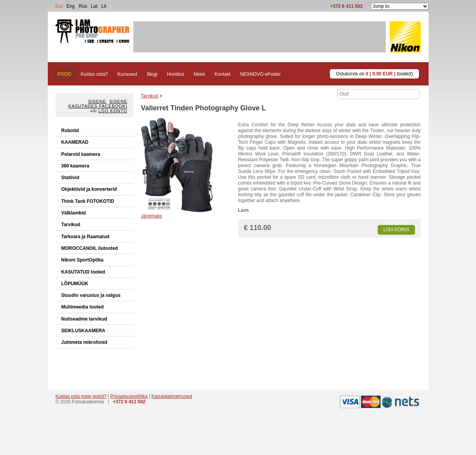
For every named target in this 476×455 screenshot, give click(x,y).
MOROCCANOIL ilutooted (90, 248)
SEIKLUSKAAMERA (83, 331)
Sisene (97, 101)
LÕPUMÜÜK (75, 284)
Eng (71, 6)
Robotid (70, 131)
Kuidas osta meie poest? (81, 396)
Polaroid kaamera (81, 154)
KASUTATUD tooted (83, 272)
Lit (104, 6)
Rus (83, 6)
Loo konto (113, 111)
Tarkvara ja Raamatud (85, 237)
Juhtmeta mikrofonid (85, 342)
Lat (94, 6)
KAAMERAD (75, 142)
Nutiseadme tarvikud (84, 319)
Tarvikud (71, 225)
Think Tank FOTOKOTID (88, 201)
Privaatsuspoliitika (129, 396)
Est (59, 6)
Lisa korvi (396, 230)
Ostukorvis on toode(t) (374, 74)
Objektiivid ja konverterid (89, 189)
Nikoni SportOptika (83, 260)
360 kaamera (75, 166)
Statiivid (71, 178)
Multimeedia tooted (83, 307)
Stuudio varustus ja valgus (91, 295)
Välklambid (74, 213)
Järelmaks (152, 216)
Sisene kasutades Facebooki (98, 104)
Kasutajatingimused (172, 396)
